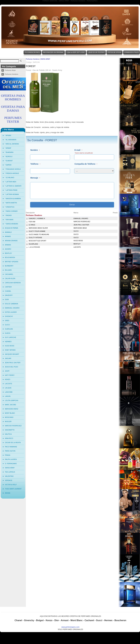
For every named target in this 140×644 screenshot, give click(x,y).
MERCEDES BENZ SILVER (38, 228)
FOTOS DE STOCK (114, 52)
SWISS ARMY (10, 468)
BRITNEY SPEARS (12, 262)
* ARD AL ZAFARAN (12, 144)
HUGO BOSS (10, 346)
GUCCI (7, 325)
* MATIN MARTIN (11, 203)
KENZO (8, 379)
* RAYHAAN (9, 220)
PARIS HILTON (10, 451)
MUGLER (8, 421)
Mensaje (34, 178)
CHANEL (8, 291)
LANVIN (8, 396)
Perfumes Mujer (10, 70)
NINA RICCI (9, 438)
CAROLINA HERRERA (13, 283)
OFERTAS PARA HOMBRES (13, 97)
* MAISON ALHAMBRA (13, 199)
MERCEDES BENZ (12, 409)
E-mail (77, 150)
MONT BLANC (10, 413)
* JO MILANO (10, 178)
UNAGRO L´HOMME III (37, 218)
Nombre (34, 150)
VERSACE (9, 480)
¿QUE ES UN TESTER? (96, 52)
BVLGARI (8, 270)
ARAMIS (8, 236)
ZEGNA (8, 493)
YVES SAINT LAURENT (13, 489)
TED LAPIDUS (10, 472)
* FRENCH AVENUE (12, 173)
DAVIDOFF (9, 295)
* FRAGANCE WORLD (13, 169)
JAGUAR (8, 358)
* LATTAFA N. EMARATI (13, 186)
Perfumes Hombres (12, 74)
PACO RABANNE (11, 447)
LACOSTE (8, 384)
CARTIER (8, 287)
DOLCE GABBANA (11, 304)
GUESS (8, 333)
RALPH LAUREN (11, 459)
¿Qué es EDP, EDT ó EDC (76, 52)
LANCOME (9, 392)
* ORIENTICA (10, 207)
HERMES (8, 342)
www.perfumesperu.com (70, 627)
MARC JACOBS (10, 405)
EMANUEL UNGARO (12, 308)
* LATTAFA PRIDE (11, 190)
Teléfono (34, 164)
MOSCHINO (9, 417)
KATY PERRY (10, 375)
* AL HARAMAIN (11, 140)
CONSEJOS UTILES (131, 52)
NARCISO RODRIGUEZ (13, 426)
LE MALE (32, 225)
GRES (7, 321)
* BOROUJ (9, 156)
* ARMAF (8, 148)
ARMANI (8, 245)
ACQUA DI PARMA (11, 228)
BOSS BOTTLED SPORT (37, 241)
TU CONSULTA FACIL (32, 52)
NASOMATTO (10, 430)
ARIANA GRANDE (11, 241)
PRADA (8, 455)
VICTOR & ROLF (11, 485)
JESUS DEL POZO (11, 367)
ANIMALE (8, 232)
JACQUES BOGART (12, 354)
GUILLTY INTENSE (35, 238)
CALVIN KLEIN (10, 278)
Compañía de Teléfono (85, 164)
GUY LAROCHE (11, 337)
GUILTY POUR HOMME (37, 231)
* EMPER (8, 165)
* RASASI (8, 215)
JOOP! (7, 371)
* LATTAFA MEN (11, 182)
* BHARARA (9, 152)
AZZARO (8, 249)
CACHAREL (9, 274)
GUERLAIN (9, 329)
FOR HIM (32, 222)
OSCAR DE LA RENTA (13, 443)
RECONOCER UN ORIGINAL (53, 52)
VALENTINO (9, 476)
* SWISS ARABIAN (11, 224)
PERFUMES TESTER (13, 120)
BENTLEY (8, 253)
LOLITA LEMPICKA (12, 400)
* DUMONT (9, 161)
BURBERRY (9, 266)
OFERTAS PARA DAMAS (13, 109)
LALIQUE (8, 388)
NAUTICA (8, 434)
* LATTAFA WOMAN (12, 194)
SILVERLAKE (33, 244)
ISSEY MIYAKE (10, 350)
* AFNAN (8, 135)
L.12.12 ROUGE (34, 247)
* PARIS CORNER (11, 211)
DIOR (7, 299)
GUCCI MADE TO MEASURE (39, 234)
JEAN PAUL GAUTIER (13, 363)
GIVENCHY (9, 316)
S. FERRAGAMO (11, 464)
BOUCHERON (10, 257)
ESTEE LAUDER (11, 312)
